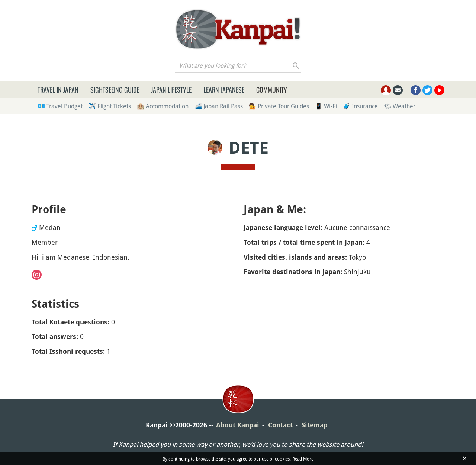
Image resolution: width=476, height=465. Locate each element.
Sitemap (315, 425)
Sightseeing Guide (115, 90)
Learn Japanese (224, 90)
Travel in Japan (58, 90)
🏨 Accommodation (163, 106)
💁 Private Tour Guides (279, 106)
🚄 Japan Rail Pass (219, 106)
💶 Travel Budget (60, 106)
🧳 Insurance (360, 106)
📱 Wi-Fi (326, 106)
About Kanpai (238, 425)
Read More (303, 459)
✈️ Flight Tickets (110, 106)
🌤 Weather (400, 106)
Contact (280, 425)
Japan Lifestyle (171, 90)
